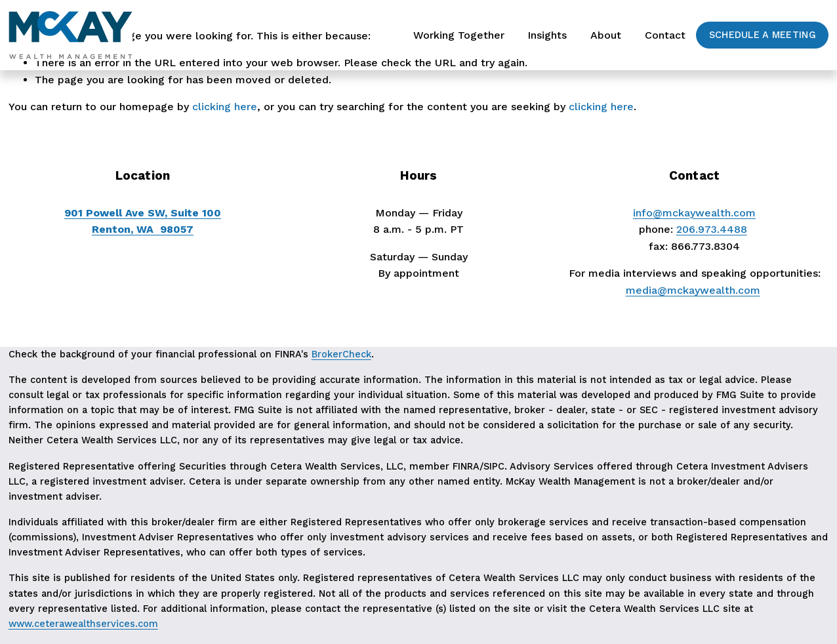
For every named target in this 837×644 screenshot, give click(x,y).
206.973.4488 (712, 229)
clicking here (225, 107)
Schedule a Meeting (763, 35)
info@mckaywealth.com (694, 213)
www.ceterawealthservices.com (83, 624)
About (606, 35)
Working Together (459, 35)
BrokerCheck (341, 354)
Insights (547, 35)
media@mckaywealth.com (693, 290)
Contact (665, 35)
